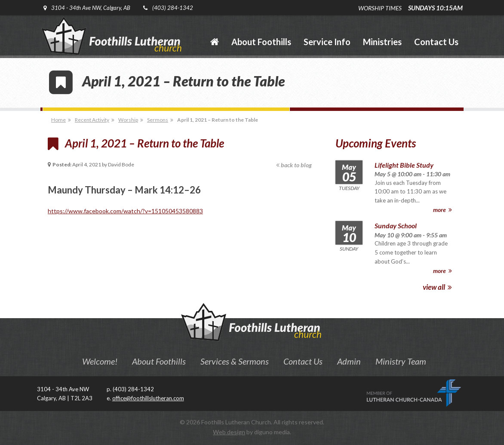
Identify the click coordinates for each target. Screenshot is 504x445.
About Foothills (159, 361)
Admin (349, 361)
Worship (128, 120)
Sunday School (396, 226)
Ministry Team (401, 361)
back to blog (294, 165)
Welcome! (100, 361)
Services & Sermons (235, 361)
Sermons (158, 120)
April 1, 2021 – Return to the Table (218, 120)
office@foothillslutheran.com (148, 398)
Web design (229, 432)
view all (437, 287)
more (443, 210)
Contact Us (303, 361)
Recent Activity (92, 120)
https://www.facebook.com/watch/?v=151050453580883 (125, 211)
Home (58, 120)
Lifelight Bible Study (404, 165)
